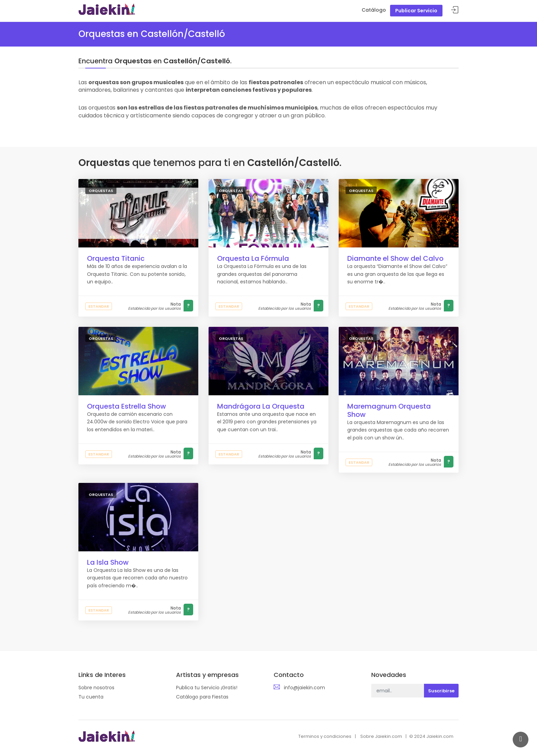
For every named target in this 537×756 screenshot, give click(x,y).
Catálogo (374, 10)
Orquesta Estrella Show (127, 406)
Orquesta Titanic (116, 258)
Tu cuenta (91, 697)
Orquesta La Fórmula (253, 258)
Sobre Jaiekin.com (381, 736)
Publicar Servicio (416, 11)
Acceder (455, 10)
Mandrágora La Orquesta (261, 406)
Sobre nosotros (96, 688)
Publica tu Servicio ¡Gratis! (207, 688)
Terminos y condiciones (325, 736)
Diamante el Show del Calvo (395, 258)
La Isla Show (108, 562)
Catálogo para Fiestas (202, 697)
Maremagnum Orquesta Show (389, 410)
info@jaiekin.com (304, 688)
